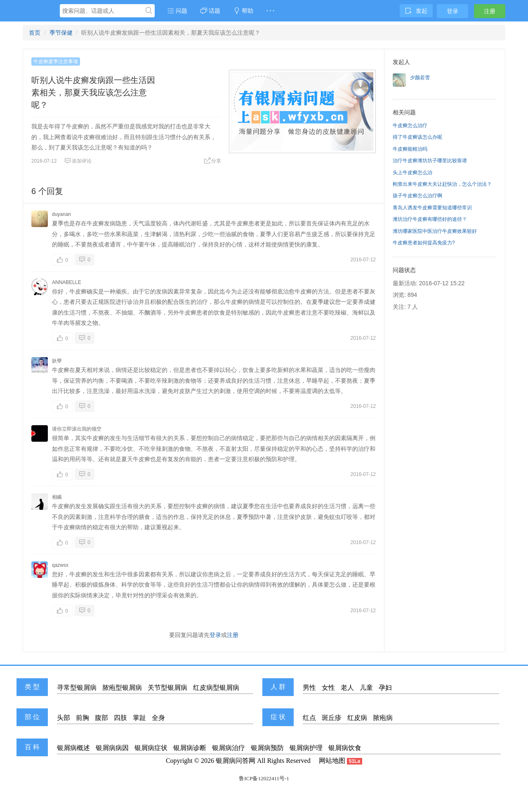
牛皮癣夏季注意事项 (56, 62)
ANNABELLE (67, 282)
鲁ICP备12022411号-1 (264, 778)
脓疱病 (383, 718)
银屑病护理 (306, 748)
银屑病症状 (151, 748)
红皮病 (357, 718)
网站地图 (332, 761)
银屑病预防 (267, 748)
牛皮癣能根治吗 (410, 149)
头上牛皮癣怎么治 (412, 173)
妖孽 (57, 361)
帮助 (243, 11)
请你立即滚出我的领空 (77, 429)
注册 (490, 11)
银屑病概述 (73, 748)
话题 (210, 11)
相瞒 (57, 497)
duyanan (61, 214)
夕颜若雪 (420, 78)
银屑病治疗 (229, 748)
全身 (158, 718)
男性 (309, 688)
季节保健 (61, 33)
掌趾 (139, 718)
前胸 (82, 718)
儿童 (366, 688)
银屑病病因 (112, 748)
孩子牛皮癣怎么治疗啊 (417, 196)
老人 (347, 688)
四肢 (120, 718)
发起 (416, 11)
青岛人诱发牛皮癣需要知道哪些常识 (432, 208)
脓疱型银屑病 (122, 688)
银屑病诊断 (190, 748)
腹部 (101, 718)
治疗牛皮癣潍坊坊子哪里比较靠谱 (430, 161)
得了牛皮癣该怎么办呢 (417, 137)
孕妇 (385, 688)
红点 (309, 718)
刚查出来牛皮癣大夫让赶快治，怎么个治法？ (442, 184)
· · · (270, 11)
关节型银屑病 (167, 688)
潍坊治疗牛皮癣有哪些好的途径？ (430, 219)
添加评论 (78, 161)
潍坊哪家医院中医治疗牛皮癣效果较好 (435, 231)
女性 (328, 688)
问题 (177, 11)
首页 (35, 33)
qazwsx (60, 565)
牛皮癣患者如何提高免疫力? (424, 243)
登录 (453, 11)
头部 (64, 718)
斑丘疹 (332, 718)
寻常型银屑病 (77, 688)
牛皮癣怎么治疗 (410, 125)
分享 (212, 161)
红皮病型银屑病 (216, 688)
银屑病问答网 (236, 761)
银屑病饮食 (345, 748)
